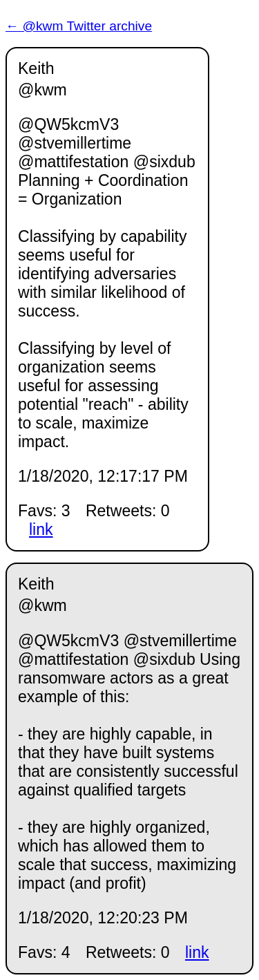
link (41, 529)
